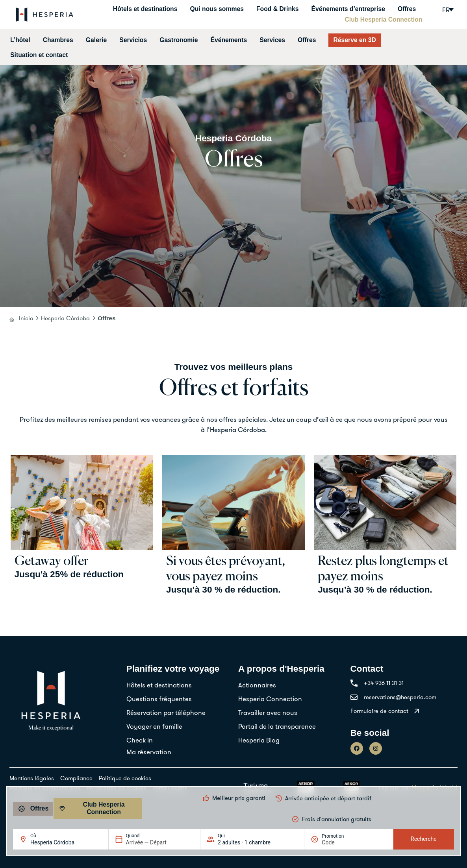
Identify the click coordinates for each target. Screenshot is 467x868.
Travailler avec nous (268, 712)
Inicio (26, 318)
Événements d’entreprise (348, 9)
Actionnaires (257, 685)
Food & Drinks (278, 9)
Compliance (76, 778)
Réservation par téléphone (166, 712)
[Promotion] (341, 842)
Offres (407, 9)
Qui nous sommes (217, 9)
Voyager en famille (154, 726)
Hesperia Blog (259, 740)
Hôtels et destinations (145, 9)
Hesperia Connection (270, 699)
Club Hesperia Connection (383, 19)
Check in (140, 740)
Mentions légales (32, 778)
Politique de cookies (125, 778)
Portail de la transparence (277, 726)
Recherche (424, 839)
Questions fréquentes (159, 699)
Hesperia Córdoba (65, 318)
